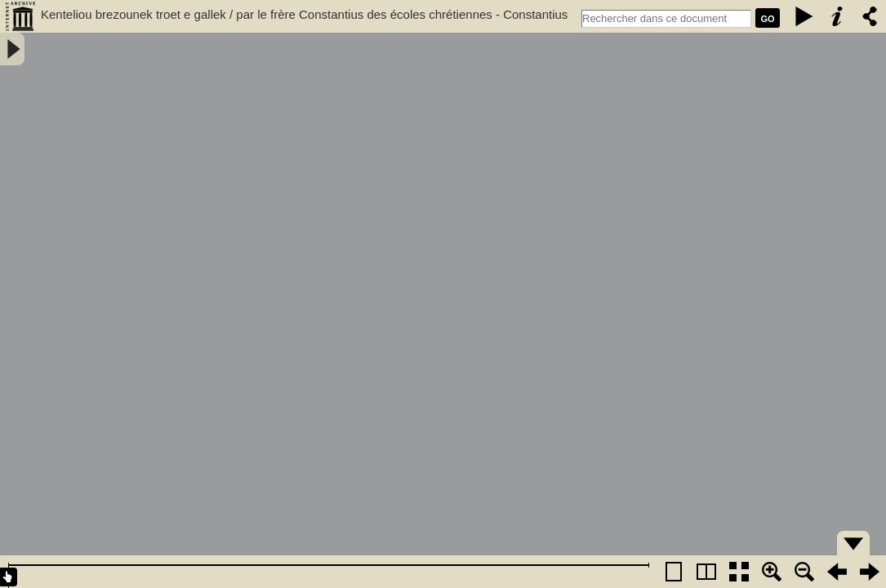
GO (767, 19)
